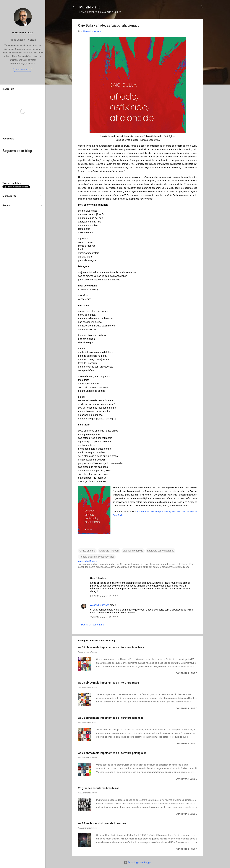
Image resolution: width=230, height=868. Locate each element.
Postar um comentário (93, 625)
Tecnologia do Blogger (138, 862)
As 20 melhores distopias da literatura (102, 823)
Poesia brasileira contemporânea (97, 557)
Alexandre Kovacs (100, 605)
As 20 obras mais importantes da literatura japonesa (111, 718)
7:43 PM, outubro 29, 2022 (104, 617)
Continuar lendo (186, 673)
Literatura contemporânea (161, 551)
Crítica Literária (87, 551)
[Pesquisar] (201, 7)
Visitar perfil (23, 70)
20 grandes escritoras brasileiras (99, 788)
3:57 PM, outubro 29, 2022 (104, 596)
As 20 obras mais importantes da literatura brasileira (111, 647)
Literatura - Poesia (109, 551)
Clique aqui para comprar (151, 511)
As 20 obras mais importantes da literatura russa (109, 683)
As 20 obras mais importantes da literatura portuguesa (112, 753)
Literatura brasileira (133, 551)
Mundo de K (90, 7)
